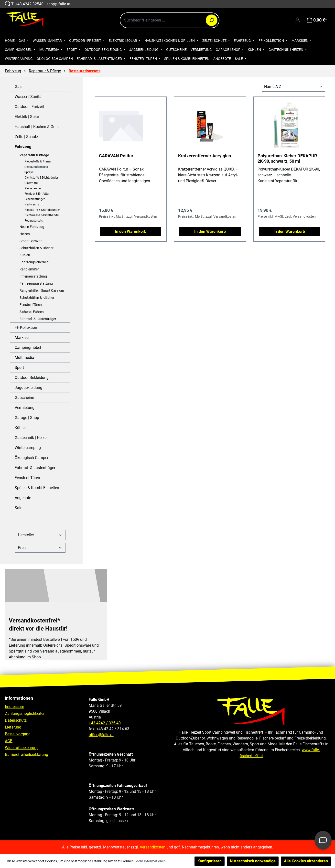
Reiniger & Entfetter (37, 194)
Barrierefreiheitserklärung (27, 755)
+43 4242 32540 (29, 4)
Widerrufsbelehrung (22, 748)
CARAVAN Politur (116, 156)
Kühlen (25, 255)
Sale (18, 508)
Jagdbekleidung (28, 388)
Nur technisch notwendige (253, 861)
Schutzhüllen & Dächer (37, 248)
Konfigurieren (210, 861)
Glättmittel (31, 183)
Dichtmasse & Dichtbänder (42, 215)
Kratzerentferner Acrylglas (205, 156)
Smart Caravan (31, 241)
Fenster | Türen (31, 305)
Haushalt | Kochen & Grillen (38, 127)
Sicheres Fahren (32, 312)
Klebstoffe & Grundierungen (43, 210)
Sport (19, 368)
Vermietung (25, 408)
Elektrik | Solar (27, 117)
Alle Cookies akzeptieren (306, 861)
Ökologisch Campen (32, 458)
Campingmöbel (28, 348)
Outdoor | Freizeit (29, 107)
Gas (18, 87)
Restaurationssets (36, 167)
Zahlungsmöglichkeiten (25, 713)
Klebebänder (33, 188)
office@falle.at (101, 735)
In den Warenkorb (131, 231)
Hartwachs (32, 204)
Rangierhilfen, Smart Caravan (42, 290)
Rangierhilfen (30, 269)
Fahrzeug (23, 147)
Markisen (23, 338)
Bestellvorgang (18, 734)
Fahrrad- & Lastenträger (38, 319)
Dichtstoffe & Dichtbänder (41, 178)
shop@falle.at (58, 4)
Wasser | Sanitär (29, 97)
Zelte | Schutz (26, 137)
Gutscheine (24, 398)
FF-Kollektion (26, 327)
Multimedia (24, 358)
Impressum (15, 707)
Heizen (25, 234)
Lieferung (13, 727)
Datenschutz (16, 720)
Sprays (29, 172)
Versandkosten (153, 847)
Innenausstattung (33, 276)
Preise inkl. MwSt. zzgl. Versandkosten (128, 216)
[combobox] (170, 20)
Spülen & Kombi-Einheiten (37, 488)
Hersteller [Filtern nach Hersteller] (40, 535)
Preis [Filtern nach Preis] (40, 548)
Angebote (23, 498)
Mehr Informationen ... (152, 861)
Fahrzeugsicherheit (34, 262)
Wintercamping (28, 448)
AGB (9, 741)
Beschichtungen (35, 199)
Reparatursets (34, 221)
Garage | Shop (27, 418)
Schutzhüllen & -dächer (37, 298)
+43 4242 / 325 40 (105, 723)
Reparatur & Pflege (34, 155)
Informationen (19, 698)
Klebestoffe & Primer (38, 161)
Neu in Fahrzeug (32, 227)
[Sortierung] (293, 87)
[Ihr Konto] (298, 20)
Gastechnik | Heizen (32, 438)
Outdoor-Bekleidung (32, 378)
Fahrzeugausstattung (36, 283)
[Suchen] (212, 20)
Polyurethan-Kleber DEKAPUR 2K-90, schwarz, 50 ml (287, 158)
